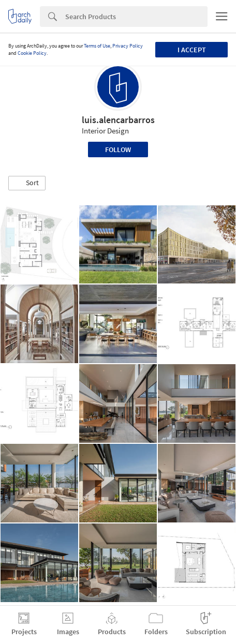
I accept (192, 50)
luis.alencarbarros (118, 120)
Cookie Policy (32, 53)
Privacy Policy (128, 46)
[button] (27, 183)
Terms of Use (97, 46)
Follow (118, 149)
